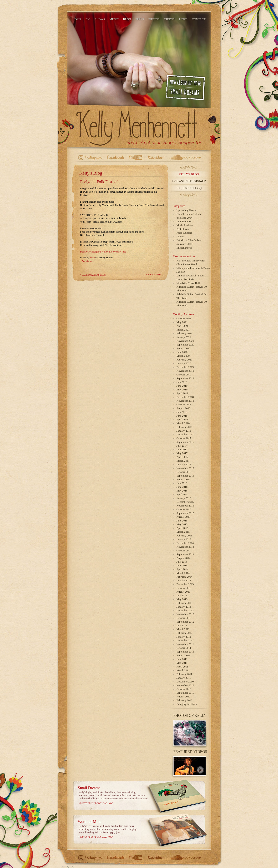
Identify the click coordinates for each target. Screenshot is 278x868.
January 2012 (184, 637)
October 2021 (184, 318)
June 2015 (182, 521)
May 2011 (182, 663)
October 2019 (184, 375)
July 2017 (182, 446)
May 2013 (182, 599)
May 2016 (182, 491)
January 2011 (184, 678)
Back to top (154, 275)
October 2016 (184, 472)
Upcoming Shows (186, 210)
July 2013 (182, 595)
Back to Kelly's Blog (94, 275)
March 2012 (183, 629)
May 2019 (182, 389)
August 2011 (183, 655)
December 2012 (185, 610)
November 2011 (185, 644)
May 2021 (182, 322)
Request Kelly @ (189, 188)
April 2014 (182, 569)
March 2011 (183, 670)
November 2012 (185, 614)
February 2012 (184, 633)
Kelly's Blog (189, 174)
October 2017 (184, 438)
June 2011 (182, 659)
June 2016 (182, 487)
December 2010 (185, 682)
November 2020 (185, 341)
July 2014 (182, 562)
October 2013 (184, 588)
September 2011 (185, 652)
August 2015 (183, 517)
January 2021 (184, 337)
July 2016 (182, 483)
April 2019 (182, 393)
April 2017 (182, 457)
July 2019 (182, 382)
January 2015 (184, 539)
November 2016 (185, 468)
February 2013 (184, 603)
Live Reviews (184, 221)
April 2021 (182, 326)
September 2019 (185, 378)
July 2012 (182, 625)
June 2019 (182, 386)
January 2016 (184, 498)
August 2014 (183, 558)
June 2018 (182, 416)
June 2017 (182, 449)
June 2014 (182, 565)
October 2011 (184, 648)
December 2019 (185, 367)
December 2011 (185, 640)
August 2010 (183, 697)
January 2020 (184, 363)
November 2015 (185, 506)
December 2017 (185, 434)
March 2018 (183, 423)
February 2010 (184, 700)
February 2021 (184, 333)
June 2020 (182, 352)
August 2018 (183, 408)
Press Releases (184, 233)
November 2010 (185, 685)
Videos (180, 236)
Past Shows (87, 261)
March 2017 (183, 461)
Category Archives (187, 704)
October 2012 (184, 618)
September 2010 (185, 693)
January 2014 (184, 580)
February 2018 (184, 427)
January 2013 (184, 607)
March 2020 (183, 356)
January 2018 (184, 431)
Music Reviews (185, 225)
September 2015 (185, 513)
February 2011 (184, 674)
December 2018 (185, 397)
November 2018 (185, 401)
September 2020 (185, 345)
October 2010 (184, 689)
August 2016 (183, 479)
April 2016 (182, 494)
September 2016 (185, 476)
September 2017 (185, 442)
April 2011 (182, 667)
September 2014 (185, 554)
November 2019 (185, 371)
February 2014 (184, 577)
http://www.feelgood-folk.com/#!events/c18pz (103, 252)
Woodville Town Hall (188, 283)
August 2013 (183, 592)
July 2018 (182, 412)
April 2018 (182, 419)
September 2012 (185, 622)
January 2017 (184, 464)
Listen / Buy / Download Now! (97, 803)
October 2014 (184, 550)
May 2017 (182, 453)
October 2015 (184, 509)
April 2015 (182, 528)
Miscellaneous (184, 248)
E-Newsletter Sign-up (189, 181)
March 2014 (183, 573)
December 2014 (185, 543)
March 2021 (183, 330)
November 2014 (185, 547)
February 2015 (184, 536)
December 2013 (185, 584)
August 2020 (183, 348)
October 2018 (184, 404)
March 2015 (183, 532)
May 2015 (182, 524)
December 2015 (185, 502)
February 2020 (184, 360)
